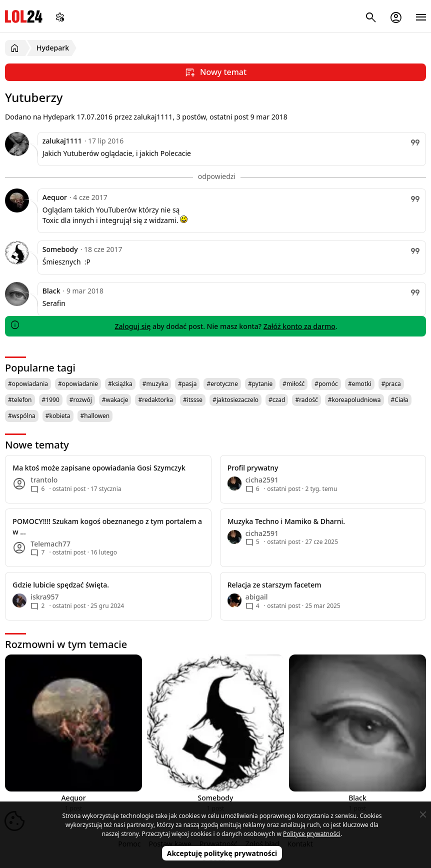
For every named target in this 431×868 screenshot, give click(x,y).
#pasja (187, 384)
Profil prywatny (253, 468)
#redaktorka (155, 400)
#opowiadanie (78, 384)
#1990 (51, 400)
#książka (120, 384)
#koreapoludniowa (354, 400)
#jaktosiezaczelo (235, 400)
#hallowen (95, 416)
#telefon (20, 400)
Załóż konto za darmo (299, 326)
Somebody (60, 249)
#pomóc (326, 384)
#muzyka (155, 384)
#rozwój (81, 400)
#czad (277, 400)
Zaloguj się (132, 326)
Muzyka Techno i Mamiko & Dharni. (286, 521)
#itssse (193, 400)
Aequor (55, 197)
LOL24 (24, 16)
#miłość (293, 384)
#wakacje (115, 400)
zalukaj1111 (62, 141)
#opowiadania (28, 384)
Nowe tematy (37, 445)
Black (51, 291)
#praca (391, 384)
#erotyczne (222, 384)
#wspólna (22, 416)
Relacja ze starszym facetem (274, 585)
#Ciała (400, 400)
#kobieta (58, 416)
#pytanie (260, 384)
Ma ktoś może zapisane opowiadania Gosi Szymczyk (99, 468)
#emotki (360, 384)
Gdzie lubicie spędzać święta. (61, 585)
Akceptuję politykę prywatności (222, 853)
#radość (306, 400)
